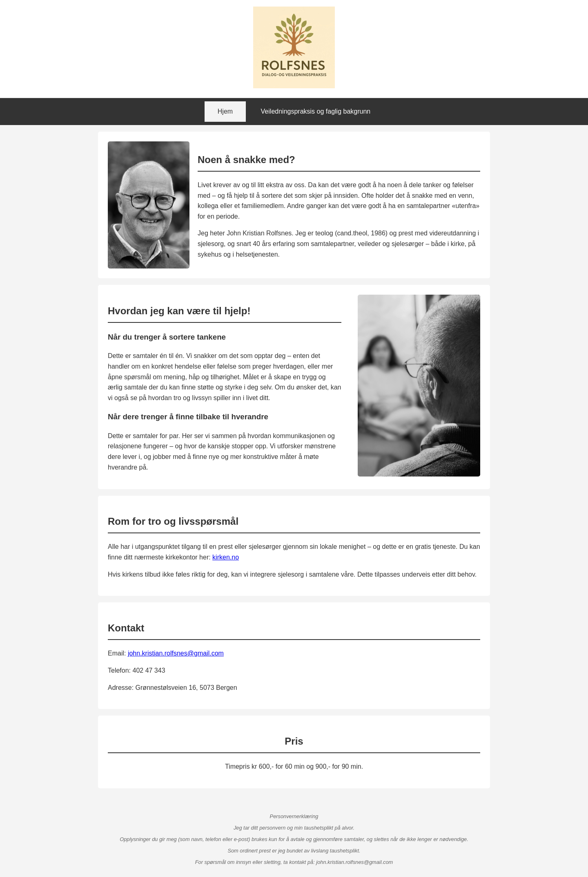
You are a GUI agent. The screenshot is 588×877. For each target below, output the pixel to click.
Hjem (225, 111)
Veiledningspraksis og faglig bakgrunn (316, 111)
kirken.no (226, 557)
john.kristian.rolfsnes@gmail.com (176, 653)
